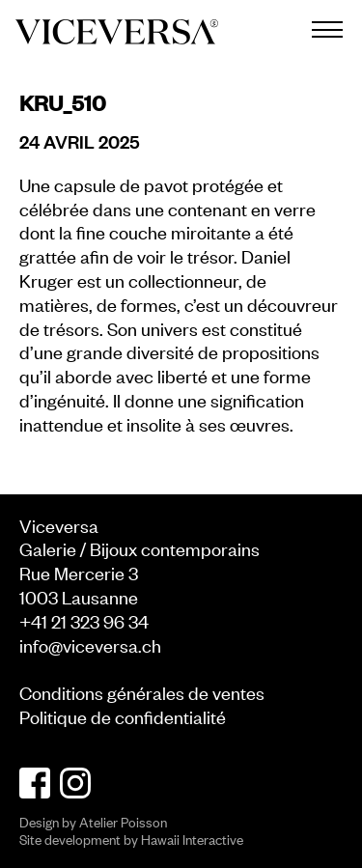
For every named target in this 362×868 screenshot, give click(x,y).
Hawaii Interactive (192, 839)
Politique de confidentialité (123, 716)
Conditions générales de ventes (142, 692)
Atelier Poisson (123, 821)
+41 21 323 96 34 (84, 620)
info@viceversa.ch (90, 644)
